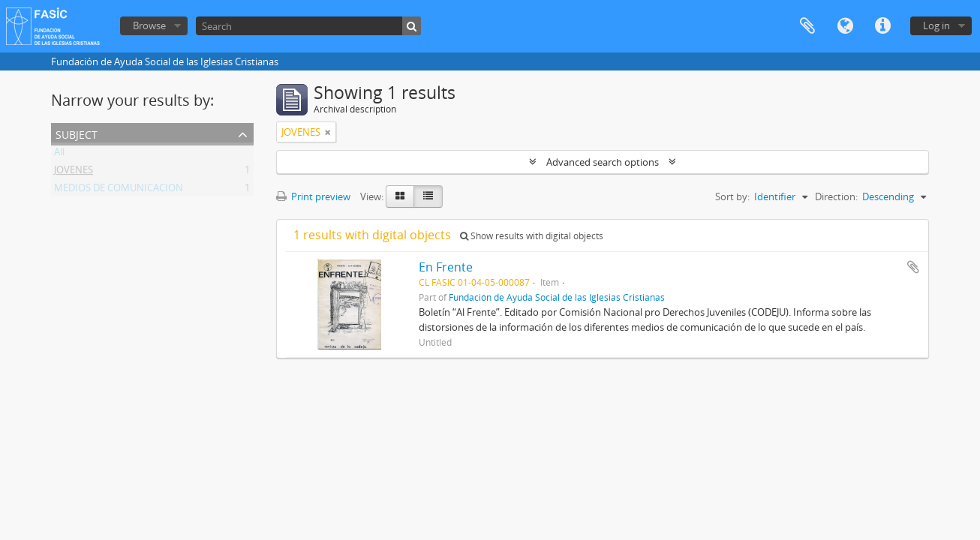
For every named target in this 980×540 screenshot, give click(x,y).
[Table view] (428, 196)
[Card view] (400, 196)
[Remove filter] (328, 132)
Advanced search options (603, 162)
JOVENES (74, 172)
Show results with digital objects (532, 236)
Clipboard (807, 26)
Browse (149, 25)
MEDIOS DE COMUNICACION (119, 190)
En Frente (446, 267)
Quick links (882, 26)
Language (845, 26)
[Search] (308, 26)
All (59, 154)
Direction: (836, 196)
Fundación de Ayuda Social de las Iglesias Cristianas (557, 297)
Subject (77, 133)
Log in (936, 25)
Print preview (313, 196)
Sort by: (732, 196)
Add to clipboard (913, 267)
